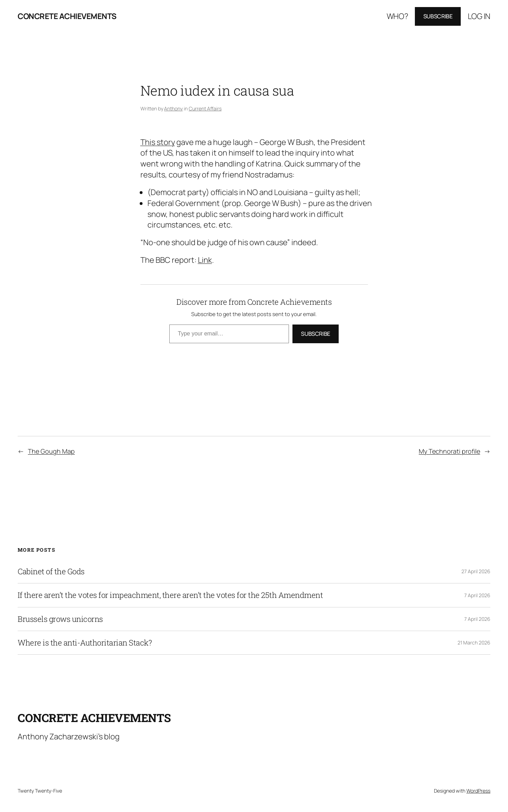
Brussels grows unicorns (60, 619)
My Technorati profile (449, 451)
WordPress (478, 791)
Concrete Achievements (67, 16)
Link (205, 260)
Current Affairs (205, 108)
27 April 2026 (476, 571)
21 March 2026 (474, 643)
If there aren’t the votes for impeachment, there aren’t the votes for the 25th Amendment (170, 595)
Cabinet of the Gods (51, 571)
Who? (397, 16)
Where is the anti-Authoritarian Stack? (85, 643)
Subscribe (438, 16)
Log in (479, 16)
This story (158, 142)
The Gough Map (51, 451)
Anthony (173, 108)
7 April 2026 (477, 595)
